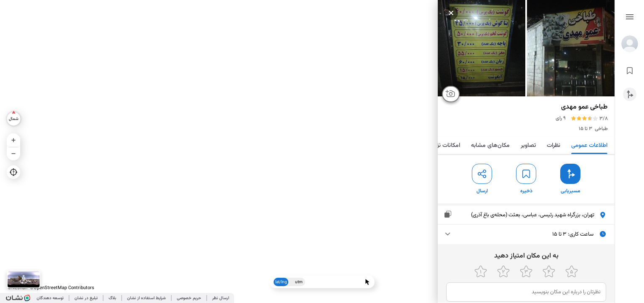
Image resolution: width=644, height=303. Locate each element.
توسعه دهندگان (50, 298)
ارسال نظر (221, 298)
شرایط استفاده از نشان (146, 298)
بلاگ (112, 298)
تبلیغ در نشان (86, 298)
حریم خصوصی (189, 298)
